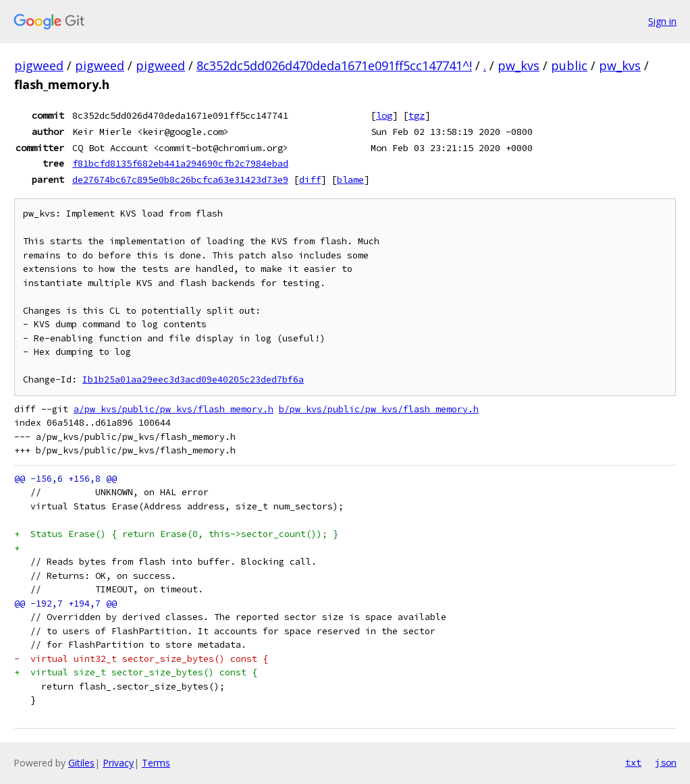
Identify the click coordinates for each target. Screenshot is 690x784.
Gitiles (81, 763)
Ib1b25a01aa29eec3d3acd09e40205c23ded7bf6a (193, 380)
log (384, 115)
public (569, 65)
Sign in (662, 21)
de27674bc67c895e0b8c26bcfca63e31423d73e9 (180, 179)
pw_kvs (519, 65)
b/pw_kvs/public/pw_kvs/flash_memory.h (379, 409)
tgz (417, 115)
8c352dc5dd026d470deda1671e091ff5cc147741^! (334, 65)
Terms (156, 763)
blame (350, 179)
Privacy (118, 763)
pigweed (39, 65)
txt (633, 762)
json (666, 762)
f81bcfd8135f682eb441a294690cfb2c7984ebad (180, 163)
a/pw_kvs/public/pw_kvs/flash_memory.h (174, 409)
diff (310, 179)
